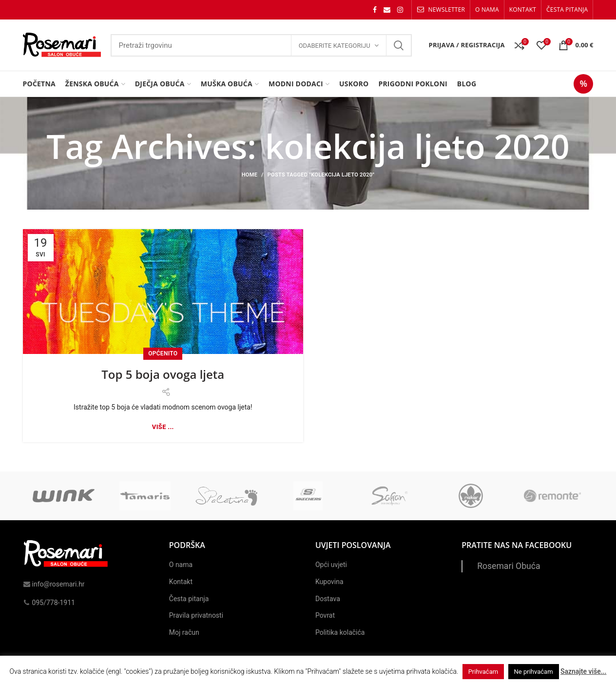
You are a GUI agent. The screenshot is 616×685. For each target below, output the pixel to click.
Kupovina (329, 582)
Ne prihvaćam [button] (534, 672)
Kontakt (181, 582)
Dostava (328, 599)
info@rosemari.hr (54, 584)
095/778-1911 (49, 603)
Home (250, 175)
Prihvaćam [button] (483, 672)
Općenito (163, 353)
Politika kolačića (340, 632)
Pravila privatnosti (196, 615)
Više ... (163, 427)
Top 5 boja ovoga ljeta (163, 374)
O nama (181, 565)
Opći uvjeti (331, 565)
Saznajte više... (583, 671)
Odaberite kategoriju (335, 46)
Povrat (325, 615)
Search (399, 45)
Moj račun (184, 632)
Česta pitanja (189, 599)
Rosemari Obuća (509, 566)
